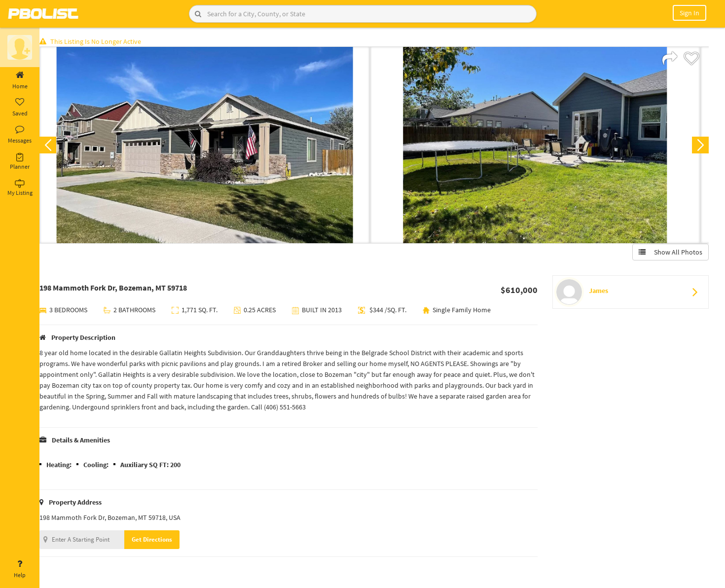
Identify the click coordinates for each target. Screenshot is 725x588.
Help (20, 569)
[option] (212, 146)
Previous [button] (55, 146)
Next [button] (699, 146)
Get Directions (159, 540)
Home (20, 80)
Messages (20, 135)
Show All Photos (670, 253)
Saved (20, 108)
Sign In (689, 13)
